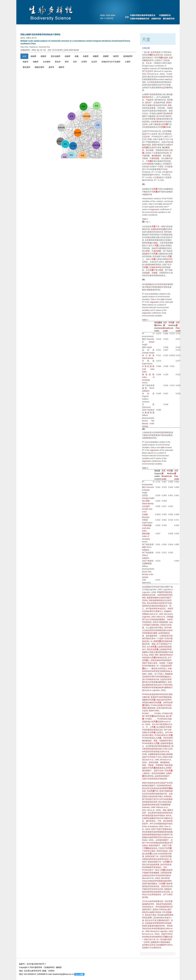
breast (152, 342)
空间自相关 (160, 875)
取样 (168, 666)
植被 (144, 837)
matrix (167, 79)
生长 (166, 606)
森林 (161, 824)
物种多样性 (156, 267)
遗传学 (51, 67)
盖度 (163, 907)
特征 (153, 82)
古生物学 (47, 62)
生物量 (154, 273)
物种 (156, 598)
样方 (167, 137)
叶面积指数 (154, 158)
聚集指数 (148, 374)
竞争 (157, 609)
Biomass (146, 517)
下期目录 (104, 27)
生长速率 (146, 506)
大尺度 (167, 167)
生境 (156, 103)
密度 (152, 150)
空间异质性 (153, 752)
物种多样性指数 (159, 229)
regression (155, 209)
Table (144, 219)
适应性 (148, 103)
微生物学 (27, 67)
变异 (148, 127)
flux (153, 421)
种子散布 (150, 609)
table (160, 204)
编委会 (55, 27)
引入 (161, 611)
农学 (75, 62)
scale (171, 328)
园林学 (62, 67)
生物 (152, 606)
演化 (155, 685)
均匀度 (147, 164)
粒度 (171, 58)
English (168, 27)
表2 (144, 280)
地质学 (26, 62)
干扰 (159, 821)
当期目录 (87, 27)
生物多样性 (153, 636)
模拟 (148, 937)
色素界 (86, 56)
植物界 (33, 56)
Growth (145, 509)
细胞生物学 (39, 67)
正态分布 (146, 137)
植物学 (44, 56)
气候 (148, 100)
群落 (146, 97)
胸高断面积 (156, 156)
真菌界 (106, 56)
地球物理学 (128, 56)
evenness (159, 328)
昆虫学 (58, 62)
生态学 (94, 62)
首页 (25, 27)
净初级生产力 (166, 644)
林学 (67, 62)
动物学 (36, 62)
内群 (144, 859)
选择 (166, 58)
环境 (150, 119)
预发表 (120, 27)
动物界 (68, 56)
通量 (147, 413)
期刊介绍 (39, 27)
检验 (145, 194)
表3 (144, 429)
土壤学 (128, 62)
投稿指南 (71, 27)
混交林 (153, 94)
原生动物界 (56, 56)
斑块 (163, 816)
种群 (171, 821)
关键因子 (152, 786)
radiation (146, 391)
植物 (154, 835)
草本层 (158, 907)
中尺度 (165, 172)
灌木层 (170, 907)
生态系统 (146, 587)
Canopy (145, 353)
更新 (165, 824)
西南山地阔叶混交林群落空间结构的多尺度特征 (40, 34)
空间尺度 (169, 638)
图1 (144, 222)
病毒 (77, 56)
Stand (145, 358)
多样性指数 (154, 762)
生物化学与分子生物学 (111, 62)
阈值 (154, 942)
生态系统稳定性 (154, 894)
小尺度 (156, 177)
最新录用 (135, 27)
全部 (24, 56)
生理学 (84, 62)
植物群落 (169, 674)
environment (147, 484)
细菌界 (96, 56)
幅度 (146, 60)
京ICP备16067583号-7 (36, 964)
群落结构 (150, 265)
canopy (145, 426)
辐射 (146, 254)
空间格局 (146, 677)
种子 (152, 824)
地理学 (116, 56)
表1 (144, 184)
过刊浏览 (152, 27)
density (151, 358)
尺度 (150, 55)
